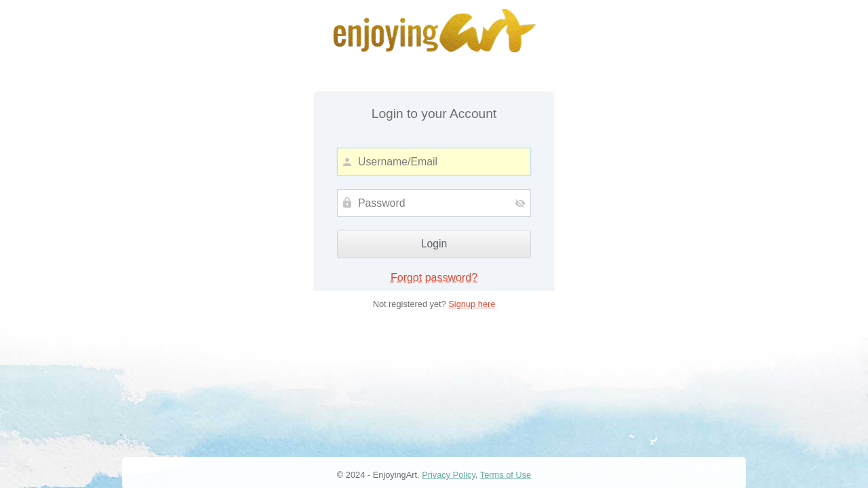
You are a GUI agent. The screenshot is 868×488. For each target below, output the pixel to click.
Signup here (472, 304)
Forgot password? (434, 278)
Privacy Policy (449, 475)
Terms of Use (506, 475)
